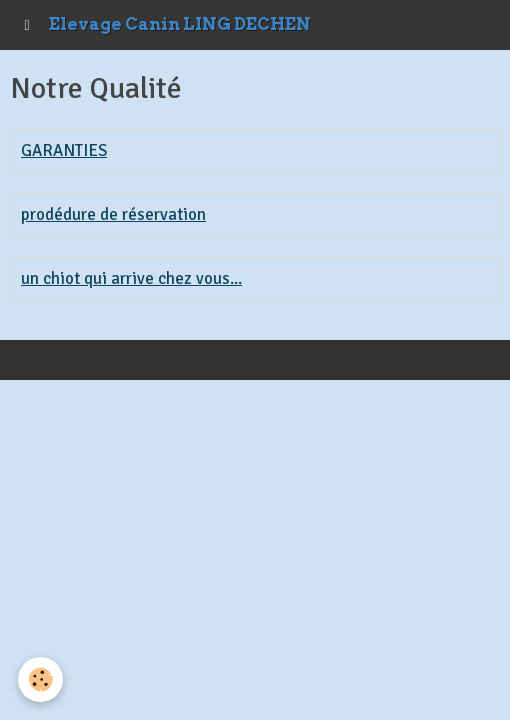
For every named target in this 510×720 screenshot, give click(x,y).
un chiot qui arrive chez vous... (131, 278)
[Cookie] (40, 679)
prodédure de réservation (113, 214)
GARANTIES (64, 150)
